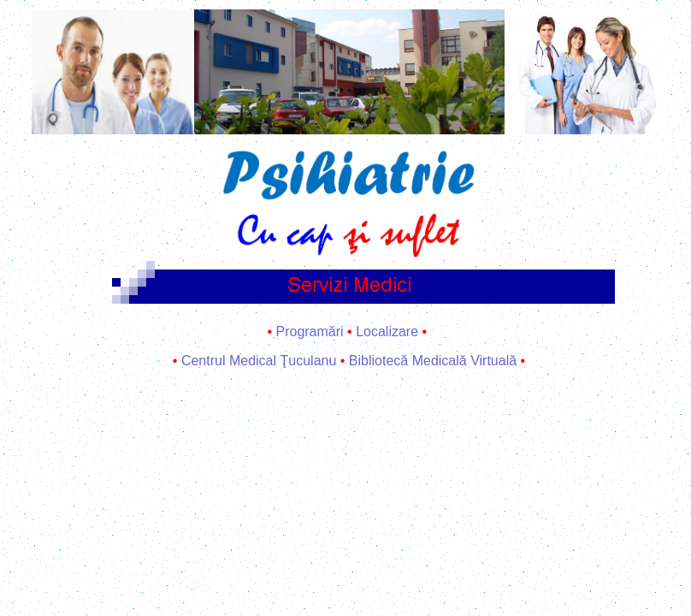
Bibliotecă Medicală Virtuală (433, 361)
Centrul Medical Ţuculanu (259, 361)
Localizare (387, 332)
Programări (309, 332)
